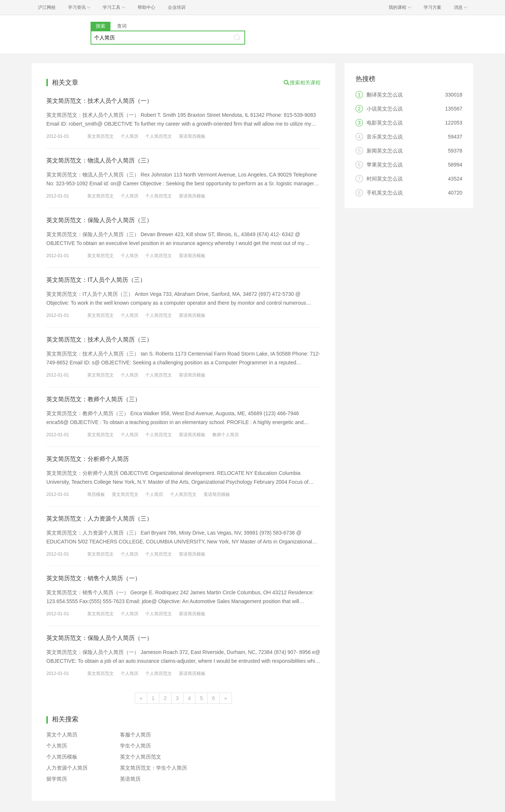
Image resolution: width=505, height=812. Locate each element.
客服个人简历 (135, 735)
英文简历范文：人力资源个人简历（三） (99, 519)
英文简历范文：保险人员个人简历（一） (99, 638)
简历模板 (96, 494)
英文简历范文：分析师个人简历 (88, 459)
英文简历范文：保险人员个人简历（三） (99, 220)
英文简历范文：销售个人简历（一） (93, 578)
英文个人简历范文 (141, 757)
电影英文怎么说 (385, 123)
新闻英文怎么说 (385, 151)
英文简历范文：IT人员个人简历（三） (96, 280)
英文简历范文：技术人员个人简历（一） (99, 101)
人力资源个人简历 (67, 768)
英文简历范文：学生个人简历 (153, 768)
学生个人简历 (135, 746)
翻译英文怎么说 (385, 95)
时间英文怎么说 (385, 179)
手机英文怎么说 (385, 193)
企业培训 (177, 7)
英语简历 (130, 779)
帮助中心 (146, 7)
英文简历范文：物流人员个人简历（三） (99, 160)
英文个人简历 (62, 735)
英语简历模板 (192, 136)
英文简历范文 (100, 136)
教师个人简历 (226, 435)
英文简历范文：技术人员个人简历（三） (99, 339)
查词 (122, 26)
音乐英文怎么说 (385, 137)
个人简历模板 (62, 757)
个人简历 (130, 136)
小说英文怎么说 (385, 109)
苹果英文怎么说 (385, 165)
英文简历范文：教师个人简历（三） (93, 399)
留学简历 (57, 779)
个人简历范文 (159, 136)
